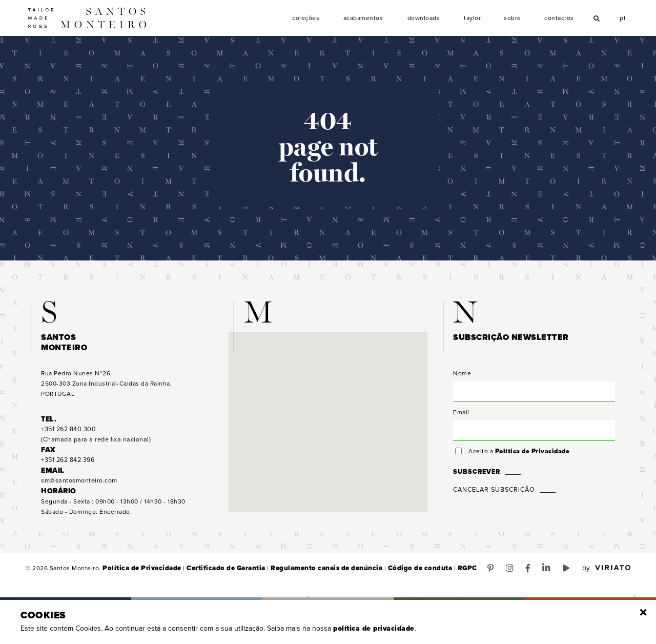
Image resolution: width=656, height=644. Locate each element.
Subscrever (476, 478)
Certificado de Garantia (216, 574)
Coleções (306, 18)
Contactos (559, 18)
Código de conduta (396, 574)
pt (623, 17)
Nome (462, 379)
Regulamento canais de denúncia (310, 574)
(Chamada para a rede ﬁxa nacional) (94, 441)
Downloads (424, 18)
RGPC (439, 574)
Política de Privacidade (531, 457)
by (606, 574)
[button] (328, 419)
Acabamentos (363, 18)
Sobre (512, 18)
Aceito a (517, 457)
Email (461, 418)
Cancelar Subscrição (493, 496)
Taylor (473, 18)
